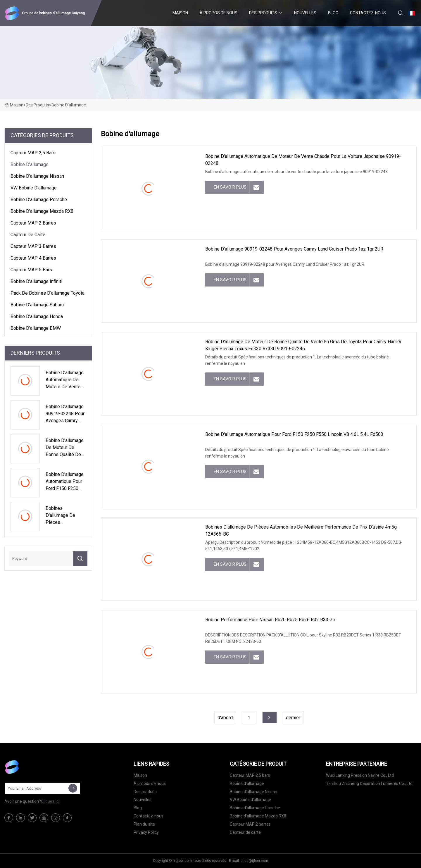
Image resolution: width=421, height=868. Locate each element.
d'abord (225, 718)
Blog (333, 13)
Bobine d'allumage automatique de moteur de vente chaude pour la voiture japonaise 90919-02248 (303, 160)
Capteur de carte (28, 235)
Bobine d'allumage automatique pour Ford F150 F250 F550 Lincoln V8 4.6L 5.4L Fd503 (294, 434)
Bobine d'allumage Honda (37, 316)
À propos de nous (219, 13)
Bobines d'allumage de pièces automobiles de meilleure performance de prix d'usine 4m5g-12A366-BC (302, 530)
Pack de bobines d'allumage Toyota (48, 293)
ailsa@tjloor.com (254, 861)
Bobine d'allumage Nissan (37, 176)
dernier (293, 718)
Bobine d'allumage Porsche (39, 200)
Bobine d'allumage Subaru (37, 305)
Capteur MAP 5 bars (31, 270)
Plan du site (144, 824)
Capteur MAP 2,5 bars (33, 153)
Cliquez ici (50, 801)
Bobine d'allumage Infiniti (36, 281)
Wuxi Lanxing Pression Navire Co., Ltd (360, 775)
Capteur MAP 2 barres (33, 223)
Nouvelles (305, 13)
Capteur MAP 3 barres (33, 246)
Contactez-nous (368, 13)
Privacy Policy (146, 832)
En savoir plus (230, 187)
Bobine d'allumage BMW (36, 328)
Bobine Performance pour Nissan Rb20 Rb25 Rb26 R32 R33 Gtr (270, 620)
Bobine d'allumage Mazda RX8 (42, 211)
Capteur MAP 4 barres (33, 258)
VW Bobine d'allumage (34, 188)
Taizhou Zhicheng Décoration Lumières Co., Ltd (369, 784)
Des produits (263, 13)
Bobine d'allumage (30, 164)
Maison (180, 13)
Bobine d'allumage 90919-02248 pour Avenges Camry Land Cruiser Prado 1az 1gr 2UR (294, 249)
